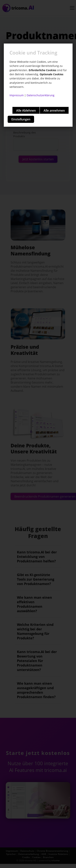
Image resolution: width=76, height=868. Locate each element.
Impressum (17, 95)
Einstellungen (21, 119)
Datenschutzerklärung (41, 95)
